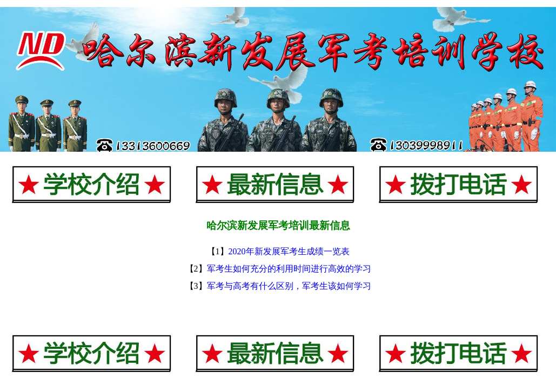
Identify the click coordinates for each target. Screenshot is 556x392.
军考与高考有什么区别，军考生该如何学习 (289, 286)
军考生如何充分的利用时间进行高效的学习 (289, 269)
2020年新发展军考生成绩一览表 (289, 251)
